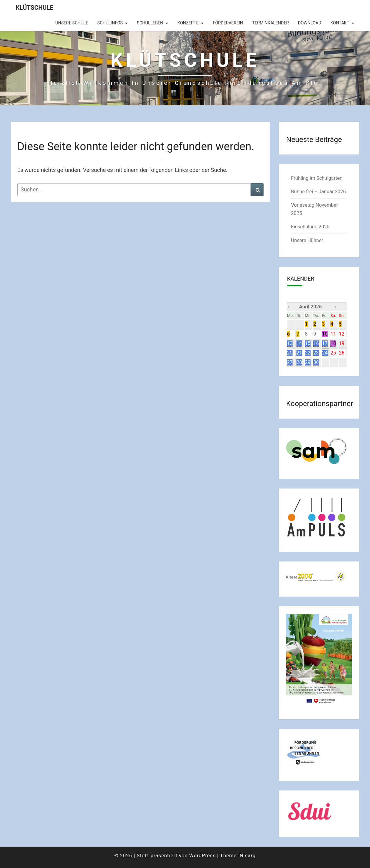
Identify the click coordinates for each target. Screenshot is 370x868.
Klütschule (35, 8)
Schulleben (150, 23)
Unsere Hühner (307, 240)
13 (290, 343)
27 (290, 362)
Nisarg (248, 856)
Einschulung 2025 (310, 227)
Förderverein (228, 23)
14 (299, 343)
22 (308, 353)
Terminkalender (271, 23)
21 (299, 353)
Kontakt (340, 23)
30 (316, 362)
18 (333, 343)
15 (308, 343)
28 (299, 362)
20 (290, 353)
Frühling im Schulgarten (317, 178)
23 (316, 353)
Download (310, 23)
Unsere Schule (72, 23)
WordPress (202, 856)
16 (316, 343)
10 (325, 334)
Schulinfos (110, 23)
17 (325, 343)
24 (325, 353)
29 (308, 362)
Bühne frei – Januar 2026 (318, 192)
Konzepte (188, 23)
